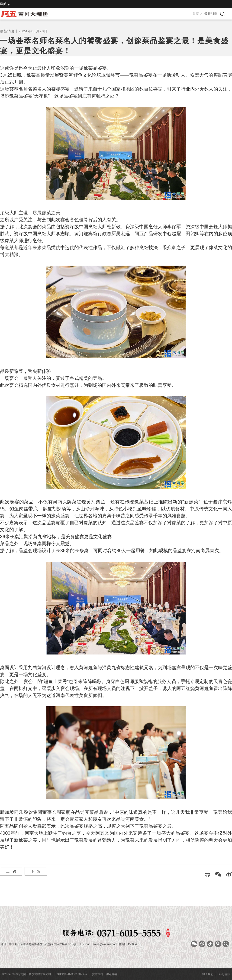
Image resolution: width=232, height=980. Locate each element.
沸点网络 (112, 974)
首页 (196, 14)
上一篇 (11, 871)
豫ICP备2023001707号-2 (72, 974)
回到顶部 (224, 974)
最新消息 (211, 14)
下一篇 (36, 871)
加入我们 (208, 974)
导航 (3, 4)
